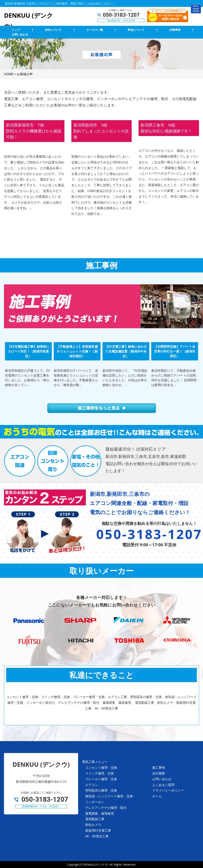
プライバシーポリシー (168, 790)
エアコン (92, 785)
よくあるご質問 (163, 785)
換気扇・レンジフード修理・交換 (109, 796)
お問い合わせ (162, 779)
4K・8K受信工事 (97, 836)
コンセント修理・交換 (101, 768)
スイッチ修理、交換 (100, 773)
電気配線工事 (95, 819)
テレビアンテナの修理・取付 (106, 808)
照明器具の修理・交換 (101, 790)
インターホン (95, 802)
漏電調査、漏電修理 (100, 813)
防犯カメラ (93, 825)
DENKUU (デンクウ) (96, 865)
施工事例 (159, 768)
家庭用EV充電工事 (98, 830)
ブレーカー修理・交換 (101, 779)
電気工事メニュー (95, 762)
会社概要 (159, 773)
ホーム (157, 796)
